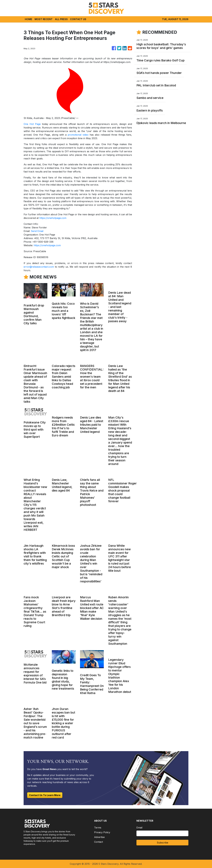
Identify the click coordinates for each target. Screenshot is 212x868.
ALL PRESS (61, 19)
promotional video (78, 135)
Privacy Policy (102, 832)
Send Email (37, 231)
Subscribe (162, 843)
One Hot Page (32, 124)
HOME (29, 19)
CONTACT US (78, 19)
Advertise (99, 837)
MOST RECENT (44, 19)
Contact (99, 842)
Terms (98, 828)
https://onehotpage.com (53, 218)
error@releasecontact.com (39, 267)
